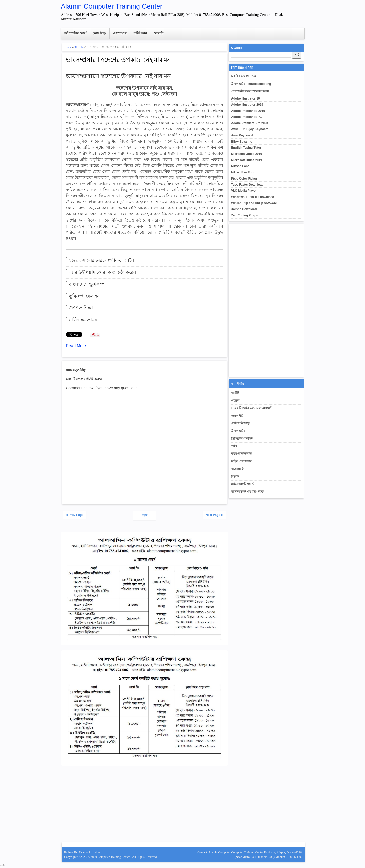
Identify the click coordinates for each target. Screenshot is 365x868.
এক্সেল (235, 401)
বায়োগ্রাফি (237, 469)
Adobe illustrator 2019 (247, 105)
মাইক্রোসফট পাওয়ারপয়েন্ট (247, 492)
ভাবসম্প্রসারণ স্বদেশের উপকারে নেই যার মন (118, 59)
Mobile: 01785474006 (289, 857)
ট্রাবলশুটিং (238, 431)
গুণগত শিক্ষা (81, 308)
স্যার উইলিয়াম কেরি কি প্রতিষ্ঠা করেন (103, 272)
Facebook (85, 852)
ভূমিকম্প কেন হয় (84, 296)
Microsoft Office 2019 (247, 160)
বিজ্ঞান (235, 477)
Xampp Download (244, 209)
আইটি (235, 393)
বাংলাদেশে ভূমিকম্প (87, 284)
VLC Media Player (244, 191)
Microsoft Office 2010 (247, 154)
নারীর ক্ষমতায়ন (83, 320)
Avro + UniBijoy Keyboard (250, 129)
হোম (145, 515)
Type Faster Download (247, 185)
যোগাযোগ (120, 33)
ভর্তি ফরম (140, 33)
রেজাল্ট (159, 33)
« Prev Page (75, 515)
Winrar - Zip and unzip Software (254, 203)
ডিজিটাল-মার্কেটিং (242, 439)
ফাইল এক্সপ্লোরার (241, 461)
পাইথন (235, 446)
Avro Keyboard (242, 135)
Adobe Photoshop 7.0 (247, 117)
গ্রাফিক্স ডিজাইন (241, 423)
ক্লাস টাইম (100, 33)
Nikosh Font (240, 166)
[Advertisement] (144, 806)
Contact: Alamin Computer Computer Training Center (231, 852)
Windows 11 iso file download (253, 197)
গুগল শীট (237, 416)
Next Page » (214, 515)
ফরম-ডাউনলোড (241, 454)
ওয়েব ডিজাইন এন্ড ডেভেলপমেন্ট (252, 408)
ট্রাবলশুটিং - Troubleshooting (251, 84)
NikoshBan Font (243, 172)
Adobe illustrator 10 (245, 98)
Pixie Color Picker (244, 179)
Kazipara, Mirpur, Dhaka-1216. (283, 852)
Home (68, 47)
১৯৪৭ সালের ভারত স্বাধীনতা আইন (102, 260)
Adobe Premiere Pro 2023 (250, 123)
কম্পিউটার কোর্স (75, 33)
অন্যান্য (78, 47)
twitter (97, 852)
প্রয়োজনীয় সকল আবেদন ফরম (250, 91)
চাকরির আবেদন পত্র (243, 76)
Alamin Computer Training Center (112, 6)
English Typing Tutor (246, 148)
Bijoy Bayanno (242, 142)
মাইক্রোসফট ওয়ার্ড (242, 484)
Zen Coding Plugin (245, 215)
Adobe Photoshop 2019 (248, 111)
